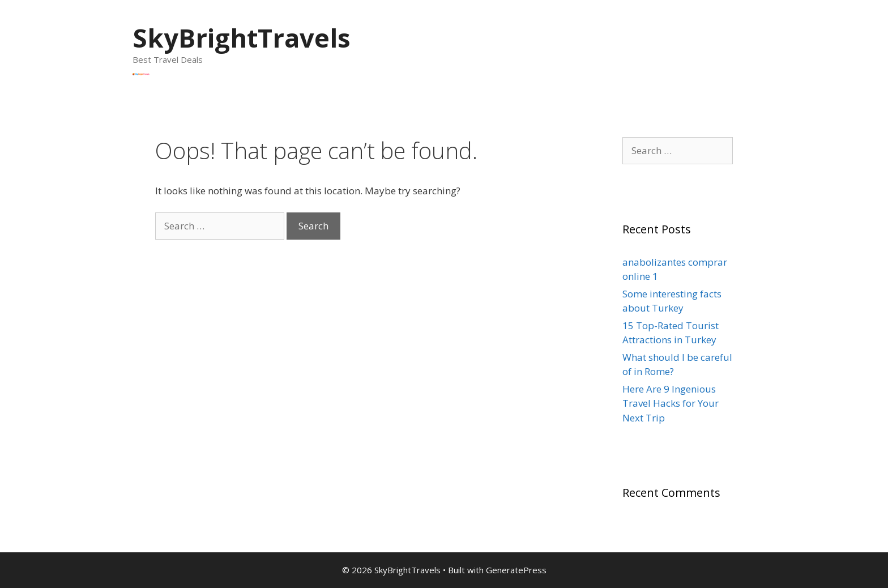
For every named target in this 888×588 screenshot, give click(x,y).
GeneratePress (516, 570)
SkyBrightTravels (242, 38)
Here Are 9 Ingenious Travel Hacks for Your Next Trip (671, 403)
